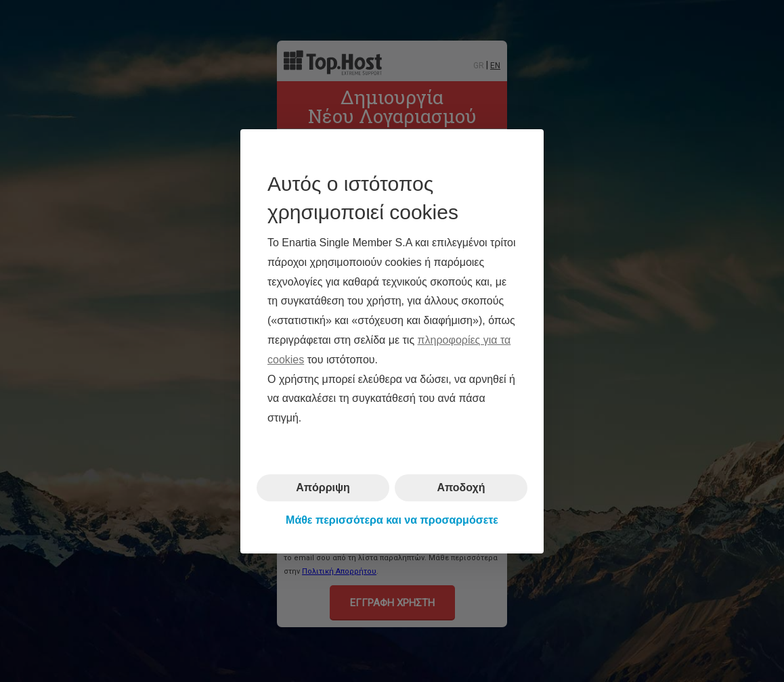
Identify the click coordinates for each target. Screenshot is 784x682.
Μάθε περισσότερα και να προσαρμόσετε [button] (392, 520)
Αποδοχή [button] (461, 487)
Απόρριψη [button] (323, 487)
